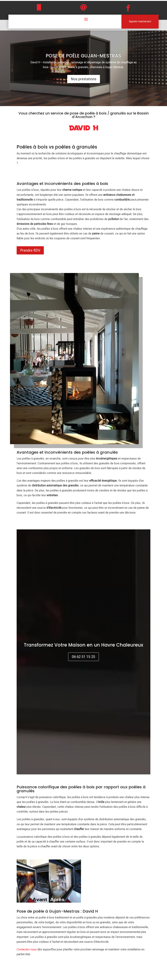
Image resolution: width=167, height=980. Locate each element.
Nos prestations (84, 79)
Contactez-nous (27, 949)
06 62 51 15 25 (83, 657)
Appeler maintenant (140, 21)
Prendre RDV (30, 250)
